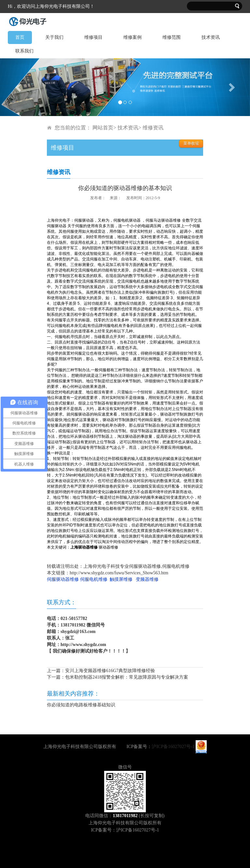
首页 (20, 37)
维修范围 (172, 37)
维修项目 (93, 37)
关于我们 (54, 37)
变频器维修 (147, 579)
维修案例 (132, 37)
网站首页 (103, 128)
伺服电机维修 (94, 579)
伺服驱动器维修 (63, 579)
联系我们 (24, 51)
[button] (19, 87)
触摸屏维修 (121, 579)
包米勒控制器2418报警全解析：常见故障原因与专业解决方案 (127, 677)
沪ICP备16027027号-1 (173, 747)
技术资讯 (211, 37)
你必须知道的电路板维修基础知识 (81, 705)
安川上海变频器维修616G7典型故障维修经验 (110, 671)
